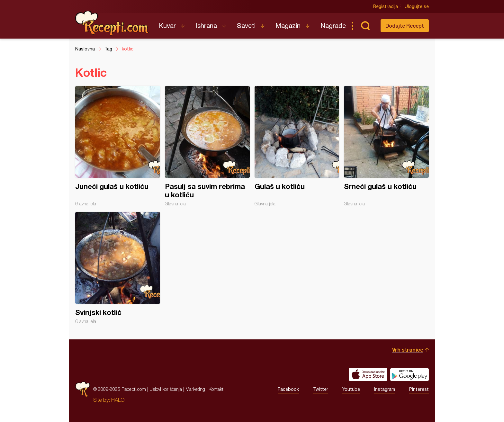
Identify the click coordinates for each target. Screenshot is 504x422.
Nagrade (333, 26)
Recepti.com (112, 23)
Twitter (321, 389)
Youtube (351, 389)
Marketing (195, 389)
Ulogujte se (417, 6)
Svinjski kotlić (118, 268)
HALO (118, 400)
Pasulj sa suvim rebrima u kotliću (207, 146)
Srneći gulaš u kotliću (386, 146)
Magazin (288, 26)
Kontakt (216, 389)
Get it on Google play (410, 374)
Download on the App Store (368, 374)
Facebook (288, 389)
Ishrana (206, 26)
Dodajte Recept (405, 26)
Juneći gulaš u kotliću (118, 146)
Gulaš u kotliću (297, 146)
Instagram (385, 389)
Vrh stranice (408, 350)
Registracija (386, 6)
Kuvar (167, 26)
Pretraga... (365, 26)
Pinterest (419, 389)
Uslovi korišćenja (166, 389)
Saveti (246, 26)
